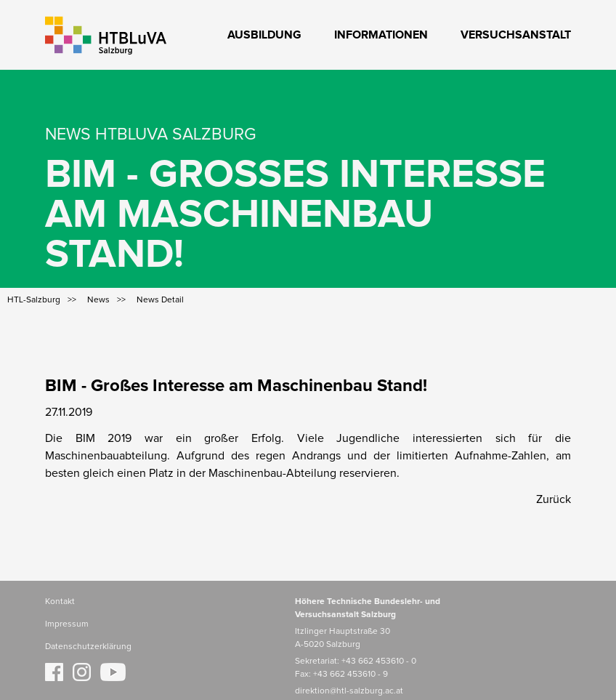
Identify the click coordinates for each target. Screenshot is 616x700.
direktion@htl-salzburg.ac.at (349, 691)
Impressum (67, 624)
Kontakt (60, 602)
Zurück (554, 499)
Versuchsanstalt (516, 35)
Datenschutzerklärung (88, 647)
